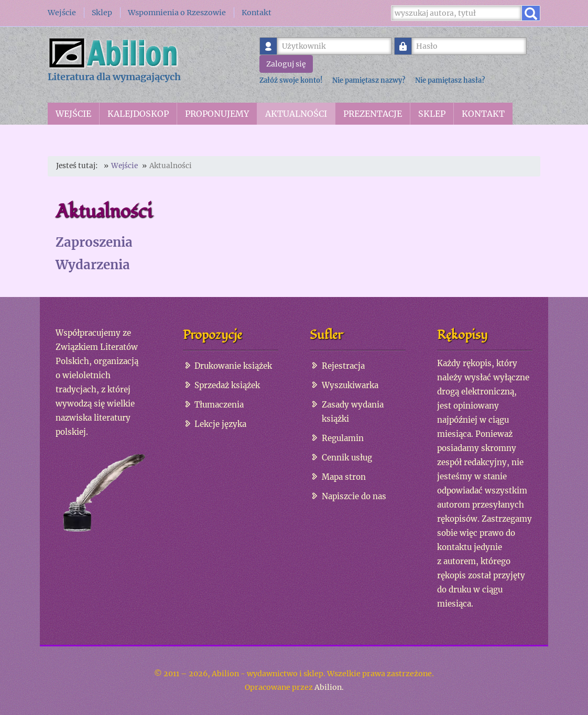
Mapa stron (344, 477)
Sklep (102, 13)
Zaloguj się (286, 64)
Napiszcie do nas (354, 496)
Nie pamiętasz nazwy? (369, 80)
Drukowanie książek (233, 366)
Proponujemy (217, 114)
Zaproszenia (94, 242)
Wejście (62, 13)
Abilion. (329, 687)
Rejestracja (343, 366)
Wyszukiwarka (350, 385)
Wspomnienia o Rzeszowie (177, 13)
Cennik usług (347, 458)
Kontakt (257, 13)
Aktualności (296, 114)
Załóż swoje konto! (291, 80)
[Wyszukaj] (456, 13)
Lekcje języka (220, 424)
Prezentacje (373, 114)
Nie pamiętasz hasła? (450, 80)
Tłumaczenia (219, 405)
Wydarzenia (93, 265)
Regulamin (343, 438)
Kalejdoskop (138, 114)
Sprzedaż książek (227, 385)
